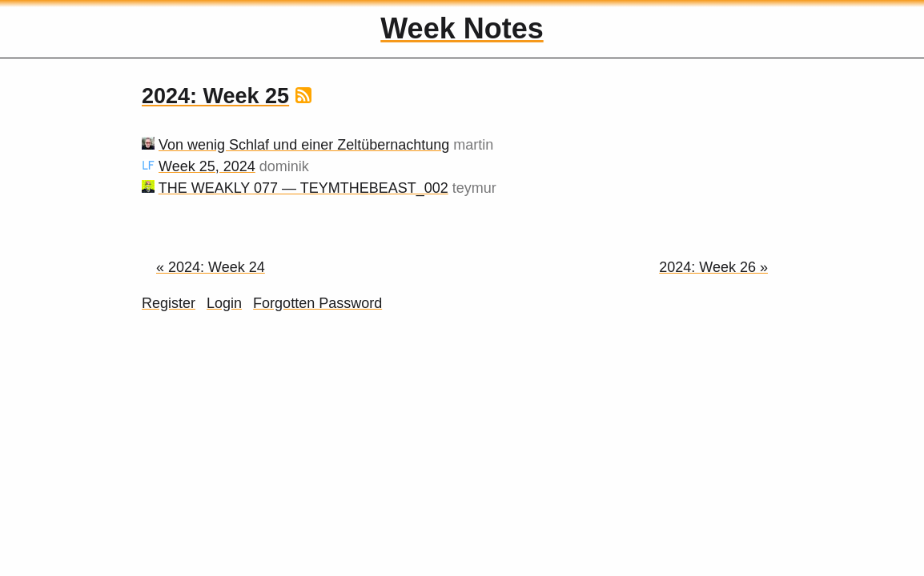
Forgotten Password (317, 303)
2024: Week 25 (215, 96)
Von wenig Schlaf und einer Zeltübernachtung (304, 145)
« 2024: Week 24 (211, 267)
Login (224, 303)
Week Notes (462, 28)
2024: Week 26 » (713, 267)
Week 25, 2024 (207, 166)
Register (169, 303)
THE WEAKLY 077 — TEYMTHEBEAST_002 (303, 188)
